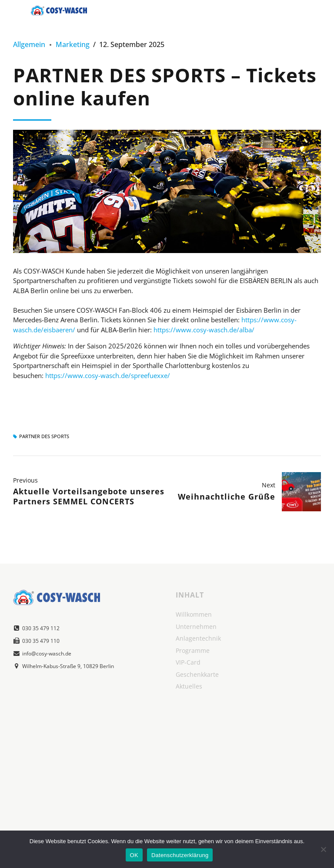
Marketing (73, 44)
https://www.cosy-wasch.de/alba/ (204, 330)
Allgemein (29, 44)
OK (134, 855)
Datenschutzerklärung (180, 855)
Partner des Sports (44, 437)
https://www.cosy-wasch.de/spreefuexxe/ (108, 375)
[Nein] (323, 849)
